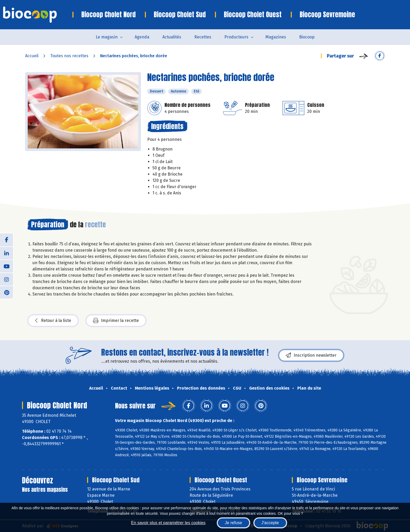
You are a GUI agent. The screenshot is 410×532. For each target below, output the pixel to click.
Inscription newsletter (311, 355)
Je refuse (234, 523)
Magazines (276, 37)
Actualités (172, 37)
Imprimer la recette (116, 321)
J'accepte (270, 523)
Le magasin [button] (107, 37)
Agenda (142, 37)
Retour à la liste (53, 321)
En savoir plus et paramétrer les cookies (168, 523)
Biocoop (307, 37)
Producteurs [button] (236, 37)
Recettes (203, 37)
